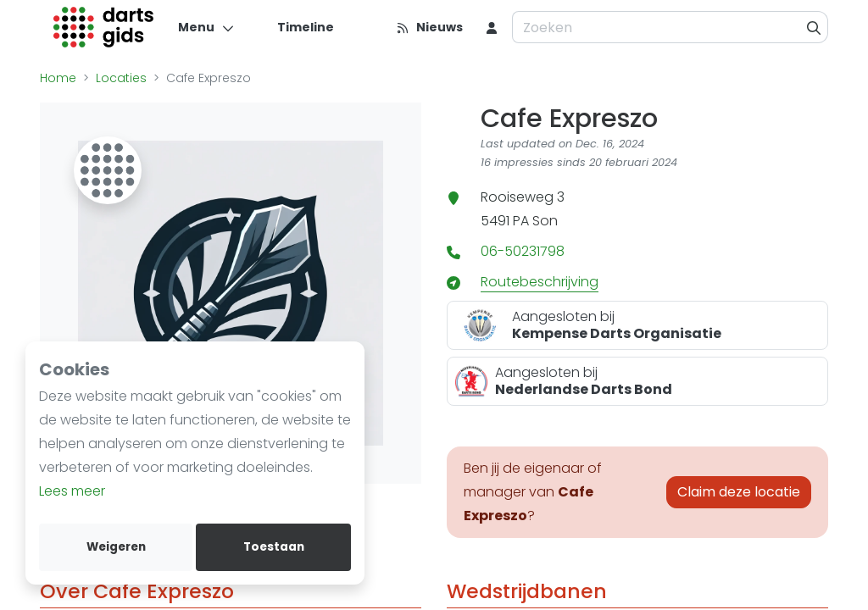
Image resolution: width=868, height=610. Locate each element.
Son (545, 221)
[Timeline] (295, 27)
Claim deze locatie (739, 492)
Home (58, 78)
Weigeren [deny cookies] (116, 547)
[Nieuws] (429, 27)
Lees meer (72, 491)
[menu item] (492, 27)
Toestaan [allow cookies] (274, 547)
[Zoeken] (814, 27)
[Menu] (206, 27)
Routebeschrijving (540, 282)
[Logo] (104, 27)
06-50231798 (523, 251)
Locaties (121, 78)
